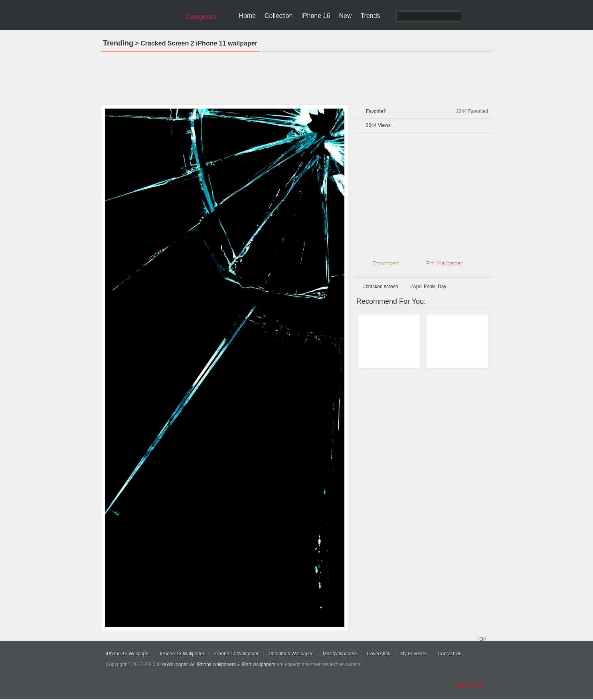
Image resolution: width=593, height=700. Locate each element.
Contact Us (450, 654)
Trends (370, 16)
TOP (481, 639)
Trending (118, 43)
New (345, 16)
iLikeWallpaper (172, 664)
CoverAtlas (379, 654)
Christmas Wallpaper (291, 654)
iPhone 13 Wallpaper (182, 654)
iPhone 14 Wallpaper (236, 654)
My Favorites (414, 654)
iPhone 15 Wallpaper (128, 654)
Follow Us (468, 685)
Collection (279, 16)
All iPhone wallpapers (213, 664)
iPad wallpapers (259, 664)
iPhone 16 (316, 16)
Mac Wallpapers (340, 654)
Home (247, 16)
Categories (201, 17)
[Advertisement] (296, 75)
